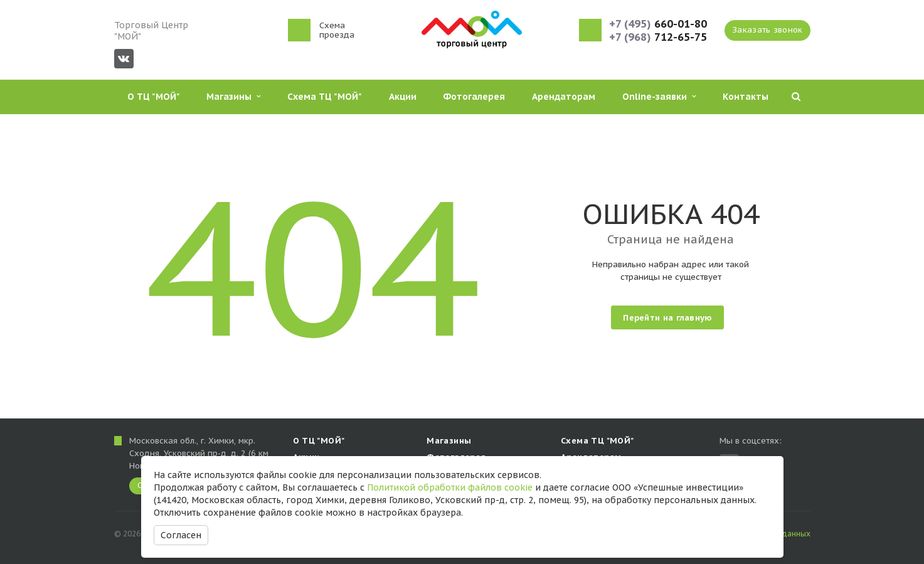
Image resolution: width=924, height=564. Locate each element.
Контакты (746, 97)
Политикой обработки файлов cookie (450, 487)
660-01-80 (658, 24)
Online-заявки (659, 97)
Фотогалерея (474, 97)
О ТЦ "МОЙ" (154, 97)
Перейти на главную (667, 318)
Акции (403, 97)
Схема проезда (337, 30)
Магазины (233, 97)
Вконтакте (124, 58)
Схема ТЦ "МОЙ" (325, 97)
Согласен (181, 535)
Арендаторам (564, 97)
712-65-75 (658, 37)
